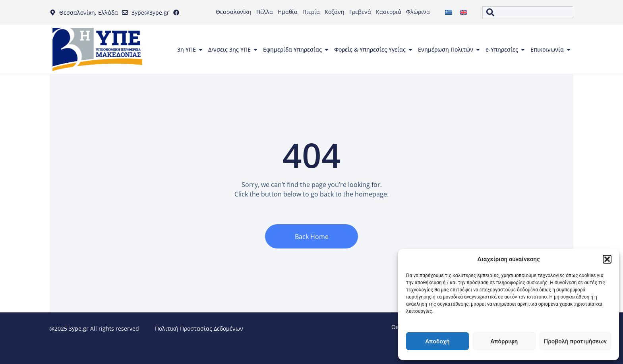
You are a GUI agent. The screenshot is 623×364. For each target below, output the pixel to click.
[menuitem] (449, 13)
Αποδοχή (437, 341)
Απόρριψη (504, 341)
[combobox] (528, 12)
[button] (607, 259)
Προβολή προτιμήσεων (575, 341)
